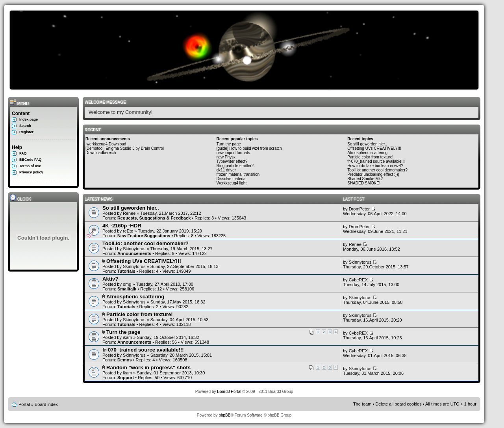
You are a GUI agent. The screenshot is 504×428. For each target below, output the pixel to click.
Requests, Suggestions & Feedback (154, 218)
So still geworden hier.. (367, 144)
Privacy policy (31, 172)
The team (362, 404)
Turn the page (229, 144)
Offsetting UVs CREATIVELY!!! (374, 148)
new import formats (233, 153)
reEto (128, 231)
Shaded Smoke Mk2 (365, 179)
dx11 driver (226, 170)
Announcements (134, 253)
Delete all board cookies (398, 404)
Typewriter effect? (232, 161)
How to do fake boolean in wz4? (375, 166)
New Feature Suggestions (144, 236)
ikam (127, 337)
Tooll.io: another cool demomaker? (377, 170)
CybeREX (358, 280)
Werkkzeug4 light (232, 183)
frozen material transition (238, 174)
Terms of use (30, 166)
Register (26, 132)
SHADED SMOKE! (364, 183)
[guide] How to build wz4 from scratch (249, 148)
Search (25, 126)
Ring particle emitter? (235, 166)
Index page (29, 119)
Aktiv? (110, 279)
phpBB (224, 415)
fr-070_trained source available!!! (376, 161)
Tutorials (126, 271)
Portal (24, 404)
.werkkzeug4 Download (106, 144)
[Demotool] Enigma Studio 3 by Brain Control (125, 148)
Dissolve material (232, 179)
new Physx (226, 157)
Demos (125, 360)
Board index (46, 404)
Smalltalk (127, 289)
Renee (129, 213)
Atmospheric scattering (367, 153)
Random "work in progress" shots (148, 368)
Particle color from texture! (370, 157)
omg (127, 284)
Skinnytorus (134, 249)
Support (126, 378)
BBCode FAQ (31, 160)
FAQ (23, 153)
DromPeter (359, 209)
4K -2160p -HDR (122, 226)
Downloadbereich (101, 153)
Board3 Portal (229, 392)
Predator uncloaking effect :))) (373, 174)
